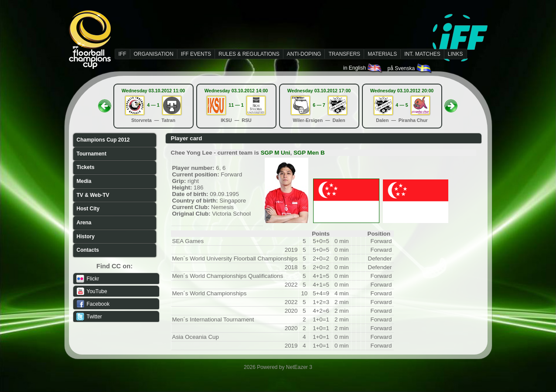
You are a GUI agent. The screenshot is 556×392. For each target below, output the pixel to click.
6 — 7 (319, 105)
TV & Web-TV (93, 195)
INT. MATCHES (422, 54)
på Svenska (410, 68)
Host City (88, 209)
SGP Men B (309, 153)
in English (363, 68)
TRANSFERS (344, 54)
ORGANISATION (154, 54)
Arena (84, 223)
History (86, 237)
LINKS (455, 54)
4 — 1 (153, 105)
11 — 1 (236, 105)
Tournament (92, 154)
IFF (123, 54)
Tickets (86, 167)
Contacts (88, 250)
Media (84, 181)
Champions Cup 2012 (103, 140)
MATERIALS (382, 54)
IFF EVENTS (196, 54)
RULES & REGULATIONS (249, 54)
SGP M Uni (276, 153)
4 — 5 (402, 105)
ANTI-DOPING (304, 54)
